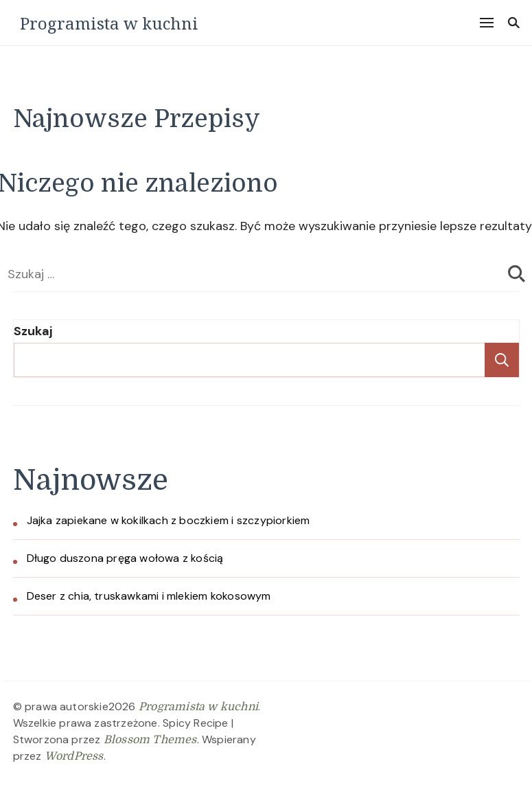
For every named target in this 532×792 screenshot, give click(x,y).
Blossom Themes (150, 740)
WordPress (74, 756)
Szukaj (33, 331)
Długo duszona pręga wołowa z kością (125, 558)
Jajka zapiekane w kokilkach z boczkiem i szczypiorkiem (169, 520)
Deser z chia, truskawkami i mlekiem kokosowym (149, 596)
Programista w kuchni (109, 23)
